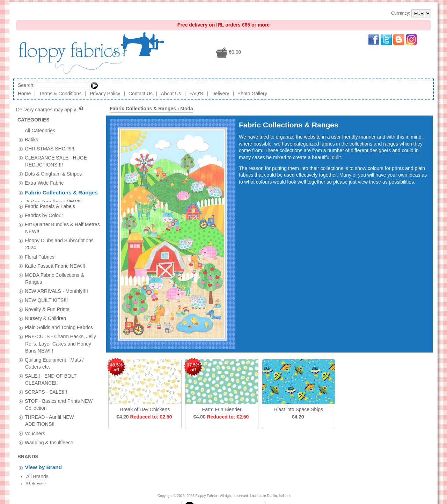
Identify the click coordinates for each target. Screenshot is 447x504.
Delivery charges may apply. (50, 110)
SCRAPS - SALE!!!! (46, 388)
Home (24, 94)
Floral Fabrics (40, 253)
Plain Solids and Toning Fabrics (59, 324)
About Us (171, 94)
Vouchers (35, 430)
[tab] (21, 140)
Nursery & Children (45, 314)
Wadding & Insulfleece (49, 439)
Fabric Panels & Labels (50, 202)
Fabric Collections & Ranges (61, 193)
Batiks (31, 139)
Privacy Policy (105, 94)
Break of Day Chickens (145, 409)
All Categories (40, 130)
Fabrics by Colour (44, 212)
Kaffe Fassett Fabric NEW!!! (55, 262)
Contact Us (141, 94)
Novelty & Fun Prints (47, 305)
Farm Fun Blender (222, 409)
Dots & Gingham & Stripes (53, 174)
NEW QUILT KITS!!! (46, 296)
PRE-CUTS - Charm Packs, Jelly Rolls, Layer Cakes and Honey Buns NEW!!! (60, 340)
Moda (187, 109)
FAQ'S (196, 94)
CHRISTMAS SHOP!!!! (50, 148)
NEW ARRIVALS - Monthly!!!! (56, 287)
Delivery (221, 94)
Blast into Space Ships (299, 409)
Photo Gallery (252, 94)
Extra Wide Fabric (44, 183)
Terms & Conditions (60, 94)
